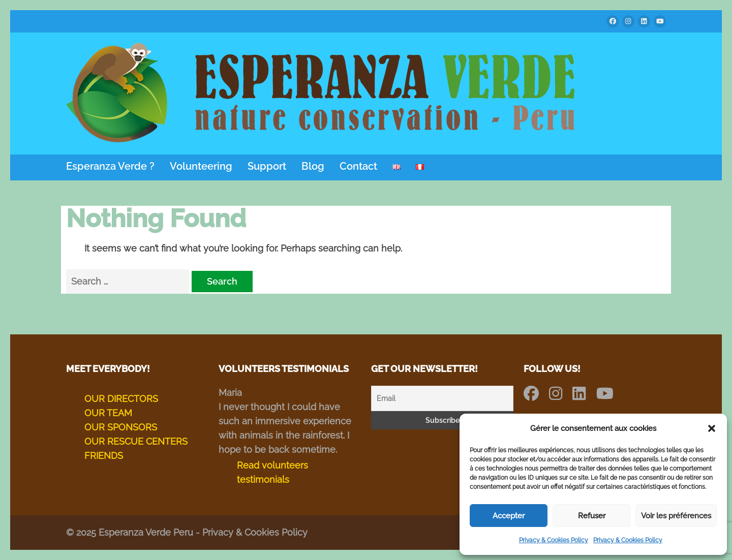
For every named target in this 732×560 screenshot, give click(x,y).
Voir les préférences (676, 516)
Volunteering (201, 166)
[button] (712, 428)
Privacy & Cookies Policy (554, 540)
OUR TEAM (108, 413)
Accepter (509, 516)
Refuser (592, 516)
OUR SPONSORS (121, 427)
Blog (313, 166)
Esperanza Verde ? (110, 166)
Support (267, 166)
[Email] (442, 398)
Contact (358, 166)
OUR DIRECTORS (121, 399)
